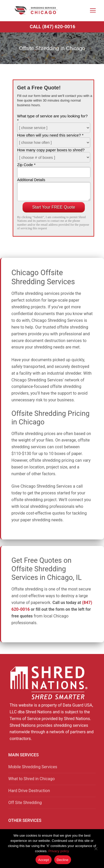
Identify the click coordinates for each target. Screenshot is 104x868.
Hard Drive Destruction (29, 791)
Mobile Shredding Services (33, 767)
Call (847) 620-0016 (53, 27)
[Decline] (96, 850)
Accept (43, 860)
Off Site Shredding (25, 803)
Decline (63, 860)
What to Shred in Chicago (32, 779)
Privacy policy (58, 851)
